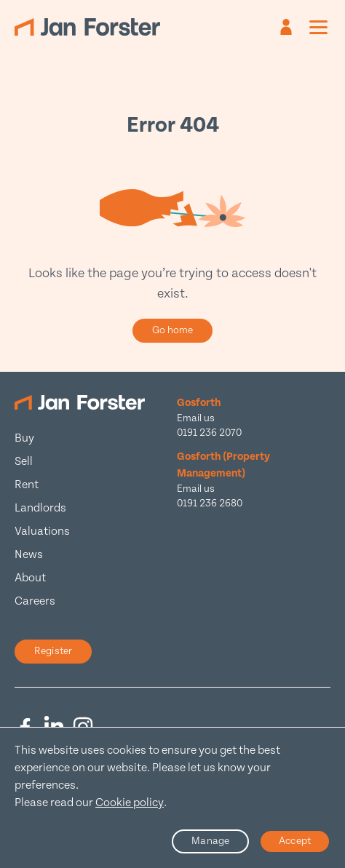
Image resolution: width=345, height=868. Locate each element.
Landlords (40, 508)
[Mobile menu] (318, 27)
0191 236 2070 (209, 433)
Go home (173, 330)
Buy (24, 438)
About (30, 578)
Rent (27, 485)
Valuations (42, 531)
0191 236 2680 (210, 503)
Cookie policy (130, 803)
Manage (210, 841)
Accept (295, 841)
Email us (196, 418)
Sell (24, 462)
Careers (35, 601)
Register (53, 651)
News (29, 555)
